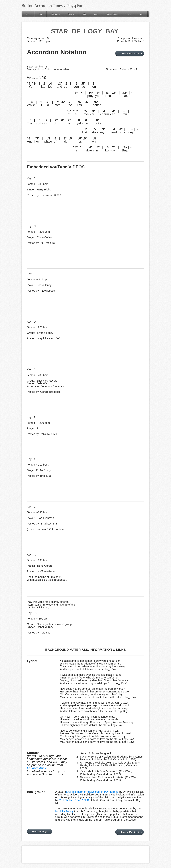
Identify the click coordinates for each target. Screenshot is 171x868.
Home (28, 14)
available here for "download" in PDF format (92, 792)
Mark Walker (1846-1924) (74, 800)
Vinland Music (37, 768)
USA (84, 14)
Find (41, 14)
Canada (71, 14)
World (97, 14)
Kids (142, 14)
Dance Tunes (112, 14)
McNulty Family (64, 811)
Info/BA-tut (55, 14)
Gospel (129, 14)
